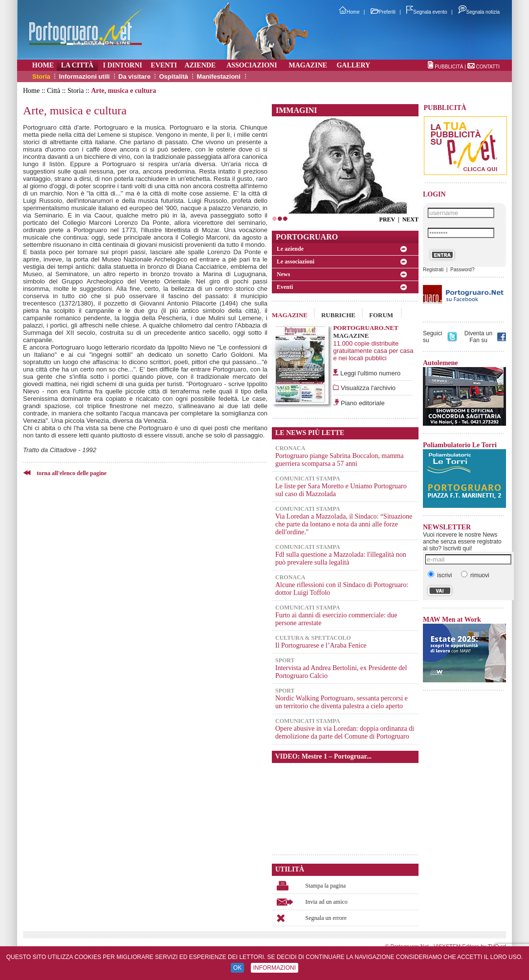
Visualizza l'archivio (367, 388)
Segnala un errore (326, 918)
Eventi (285, 287)
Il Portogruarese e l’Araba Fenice (321, 645)
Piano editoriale (362, 403)
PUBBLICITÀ (449, 67)
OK (237, 968)
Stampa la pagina (326, 886)
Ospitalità (173, 76)
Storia (41, 76)
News (283, 274)
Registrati (433, 270)
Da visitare (134, 76)
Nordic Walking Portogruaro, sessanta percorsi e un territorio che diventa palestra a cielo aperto (342, 702)
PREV (387, 219)
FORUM (381, 315)
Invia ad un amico (327, 902)
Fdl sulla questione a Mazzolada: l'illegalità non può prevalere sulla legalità (341, 558)
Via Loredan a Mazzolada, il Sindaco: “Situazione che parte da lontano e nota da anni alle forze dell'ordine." (344, 524)
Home (349, 12)
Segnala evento (427, 12)
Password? (462, 270)
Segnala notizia (479, 12)
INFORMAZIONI (275, 968)
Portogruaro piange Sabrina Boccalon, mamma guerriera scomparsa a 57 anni (339, 460)
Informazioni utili (84, 76)
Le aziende (290, 249)
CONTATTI (488, 67)
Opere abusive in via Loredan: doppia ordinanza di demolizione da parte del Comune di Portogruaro (345, 732)
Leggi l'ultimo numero (370, 373)
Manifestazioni (219, 76)
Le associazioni (296, 261)
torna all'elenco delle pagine (72, 473)
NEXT (410, 219)
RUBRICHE (338, 315)
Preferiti (383, 12)
